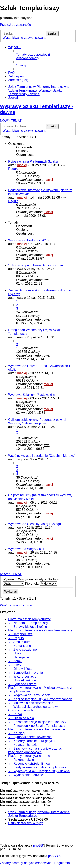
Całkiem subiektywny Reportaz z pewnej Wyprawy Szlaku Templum (37, 421)
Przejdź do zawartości (16, 25)
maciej (22, 165)
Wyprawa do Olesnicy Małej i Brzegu (34, 524)
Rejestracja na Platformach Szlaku (33, 162)
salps (21, 459)
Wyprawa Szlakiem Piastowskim (31, 395)
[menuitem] (33, 54)
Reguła (13, 169)
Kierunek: (41, 583)
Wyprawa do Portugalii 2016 (28, 240)
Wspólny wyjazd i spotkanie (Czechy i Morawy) (42, 456)
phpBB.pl (55, 856)
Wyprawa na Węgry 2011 (26, 549)
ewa (20, 269)
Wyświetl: (25, 579)
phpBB (38, 845)
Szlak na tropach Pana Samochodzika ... (37, 265)
